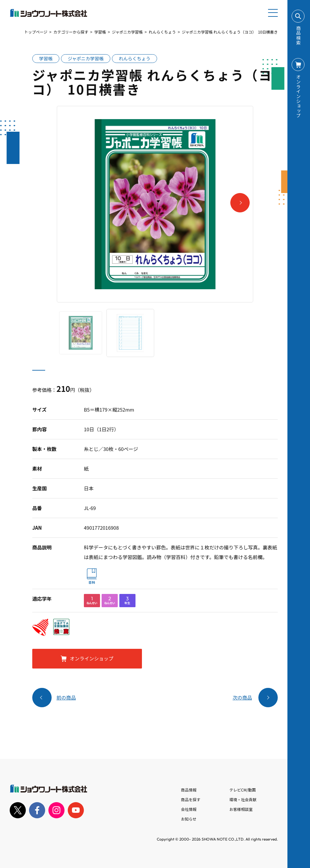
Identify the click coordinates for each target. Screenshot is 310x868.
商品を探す (191, 799)
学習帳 (100, 32)
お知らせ (189, 819)
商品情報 (189, 790)
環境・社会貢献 (243, 799)
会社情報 (189, 809)
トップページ (36, 32)
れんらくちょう (162, 32)
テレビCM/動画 (243, 790)
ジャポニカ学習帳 (127, 32)
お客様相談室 (241, 809)
